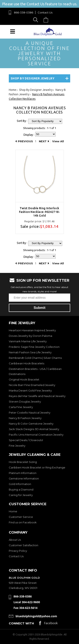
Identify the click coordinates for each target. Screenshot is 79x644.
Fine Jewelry (17, 446)
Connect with (21, 623)
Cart (47, 20)
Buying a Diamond (21, 489)
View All (58, 141)
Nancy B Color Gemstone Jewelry (31, 424)
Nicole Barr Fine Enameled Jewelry (32, 385)
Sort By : (22, 121)
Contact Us (45, 12)
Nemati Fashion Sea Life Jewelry (30, 352)
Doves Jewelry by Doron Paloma (30, 336)
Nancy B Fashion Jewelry (25, 418)
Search (36, 20)
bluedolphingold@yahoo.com (36, 616)
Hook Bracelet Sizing (23, 462)
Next (43, 141)
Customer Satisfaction (24, 545)
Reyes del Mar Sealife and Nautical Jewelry (37, 396)
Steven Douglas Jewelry (25, 402)
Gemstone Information (24, 478)
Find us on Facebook (23, 522)
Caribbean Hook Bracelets (27, 363)
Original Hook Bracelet (24, 379)
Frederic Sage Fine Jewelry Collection (34, 347)
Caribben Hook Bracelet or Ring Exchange (37, 467)
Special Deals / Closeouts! (26, 440)
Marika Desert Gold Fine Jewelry (30, 390)
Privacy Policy (18, 551)
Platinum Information (23, 473)
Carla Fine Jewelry (21, 407)
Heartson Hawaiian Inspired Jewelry (32, 330)
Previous (25, 141)
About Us (15, 540)
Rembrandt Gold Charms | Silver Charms (35, 358)
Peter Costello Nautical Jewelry (30, 413)
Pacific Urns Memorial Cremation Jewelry (36, 435)
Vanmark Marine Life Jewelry (28, 341)
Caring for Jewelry (21, 495)
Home (13, 511)
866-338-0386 (24, 12)
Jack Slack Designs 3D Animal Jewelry (34, 429)
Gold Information (20, 484)
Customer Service (21, 517)
